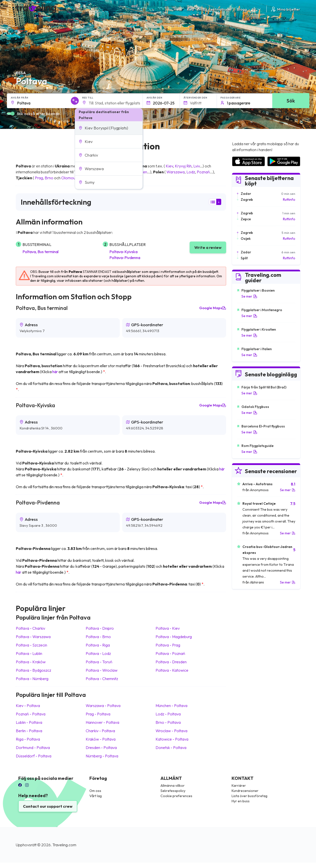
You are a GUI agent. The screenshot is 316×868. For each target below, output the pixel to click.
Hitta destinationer (215, 9)
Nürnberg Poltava (102, 756)
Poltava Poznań (170, 653)
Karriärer (239, 786)
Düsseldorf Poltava (34, 756)
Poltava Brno (98, 637)
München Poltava (171, 706)
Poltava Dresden (171, 662)
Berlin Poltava (29, 731)
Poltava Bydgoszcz (33, 670)
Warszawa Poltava (103, 706)
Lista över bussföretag (249, 796)
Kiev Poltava (28, 706)
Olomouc (69, 178)
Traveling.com (64, 845)
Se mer (249, 296)
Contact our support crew (48, 806)
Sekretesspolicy (173, 791)
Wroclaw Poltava (171, 731)
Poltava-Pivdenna (125, 258)
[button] (109, 128)
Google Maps (213, 308)
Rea (190, 9)
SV (257, 9)
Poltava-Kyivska (123, 252)
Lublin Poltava (29, 722)
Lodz (191, 172)
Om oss (95, 791)
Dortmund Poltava (33, 747)
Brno (49, 178)
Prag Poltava (98, 714)
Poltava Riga (98, 645)
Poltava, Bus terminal (40, 252)
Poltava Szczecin (31, 645)
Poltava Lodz (98, 653)
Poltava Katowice (172, 670)
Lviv (197, 166)
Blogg (242, 9)
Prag (39, 178)
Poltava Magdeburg (174, 637)
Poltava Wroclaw (102, 670)
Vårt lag (96, 796)
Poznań (203, 172)
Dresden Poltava (101, 747)
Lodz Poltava (168, 714)
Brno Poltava (168, 722)
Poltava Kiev (168, 628)
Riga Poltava (28, 739)
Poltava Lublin (29, 653)
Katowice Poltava (172, 739)
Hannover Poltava (102, 722)
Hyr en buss (241, 801)
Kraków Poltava (101, 739)
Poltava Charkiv (30, 628)
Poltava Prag (168, 645)
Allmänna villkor (173, 786)
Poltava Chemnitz (102, 679)
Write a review (208, 247)
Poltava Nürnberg (32, 679)
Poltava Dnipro (100, 628)
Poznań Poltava (31, 714)
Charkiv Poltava (100, 731)
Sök (291, 101)
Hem (178, 9)
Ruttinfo (289, 200)
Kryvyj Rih (183, 166)
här (55, 372)
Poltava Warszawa (33, 637)
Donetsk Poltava (171, 747)
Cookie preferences (176, 796)
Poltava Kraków (31, 662)
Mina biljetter (285, 9)
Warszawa (176, 172)
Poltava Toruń (99, 662)
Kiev (169, 166)
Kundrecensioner (245, 791)
